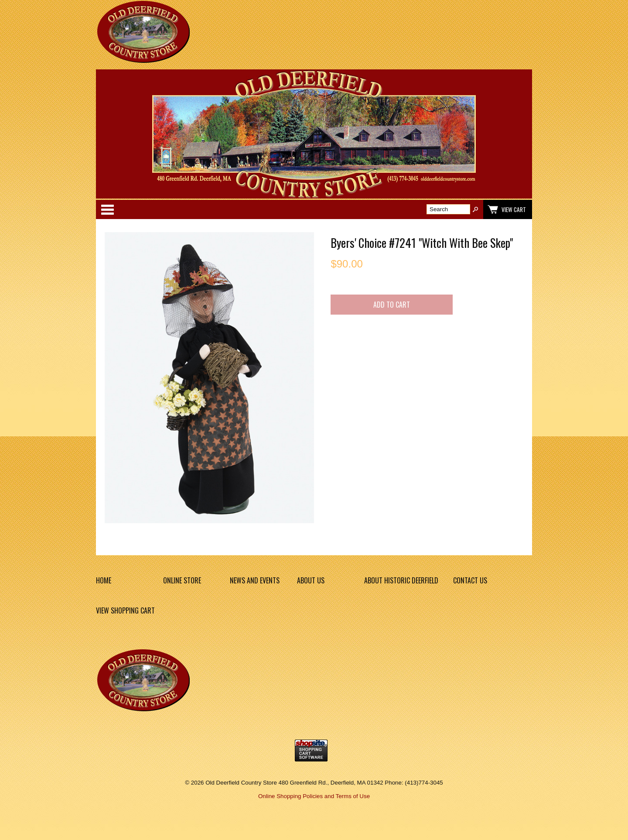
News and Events (255, 580)
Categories (107, 209)
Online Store (182, 580)
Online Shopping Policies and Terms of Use (314, 796)
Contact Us (470, 580)
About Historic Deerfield (401, 580)
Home (104, 580)
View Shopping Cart (125, 610)
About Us (311, 580)
